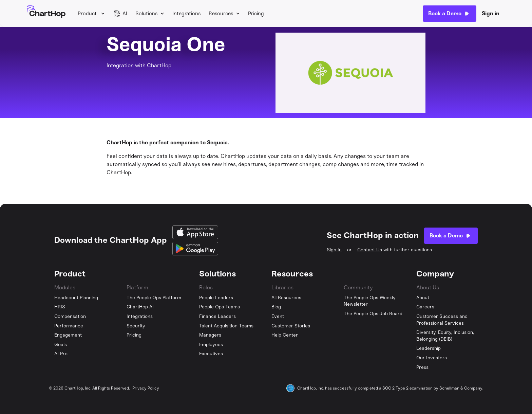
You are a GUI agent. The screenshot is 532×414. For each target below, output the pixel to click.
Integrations (186, 14)
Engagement (68, 335)
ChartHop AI (140, 307)
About (423, 298)
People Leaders (216, 298)
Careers (425, 307)
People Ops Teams (220, 307)
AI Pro (61, 354)
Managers (210, 335)
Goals (61, 345)
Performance (69, 326)
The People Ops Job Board (373, 314)
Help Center (285, 335)
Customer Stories (291, 326)
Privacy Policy (146, 388)
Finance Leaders (217, 316)
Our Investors (432, 358)
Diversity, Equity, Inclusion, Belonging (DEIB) (445, 336)
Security (136, 326)
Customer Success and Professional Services (442, 320)
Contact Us (370, 250)
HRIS (60, 307)
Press (422, 367)
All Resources (286, 298)
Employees (211, 345)
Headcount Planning (76, 298)
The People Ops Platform (154, 298)
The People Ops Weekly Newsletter (370, 301)
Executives (211, 354)
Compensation (70, 316)
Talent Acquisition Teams (226, 326)
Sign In (334, 250)
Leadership (429, 348)
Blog (276, 307)
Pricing (256, 14)
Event (278, 316)
